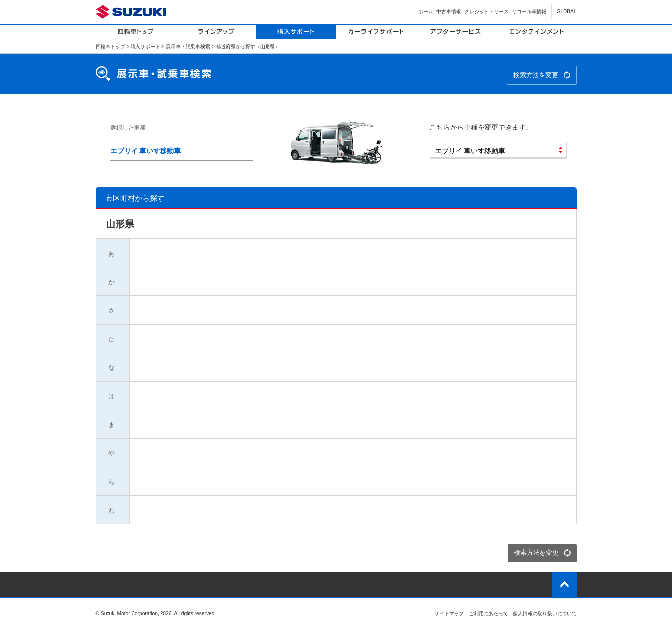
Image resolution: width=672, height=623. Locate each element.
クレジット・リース (486, 12)
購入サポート (145, 46)
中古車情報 (449, 12)
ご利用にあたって (488, 613)
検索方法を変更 (536, 75)
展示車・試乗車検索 (188, 46)
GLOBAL (567, 12)
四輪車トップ (110, 46)
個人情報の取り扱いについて (545, 613)
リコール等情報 (529, 12)
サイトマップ (449, 613)
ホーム (426, 12)
